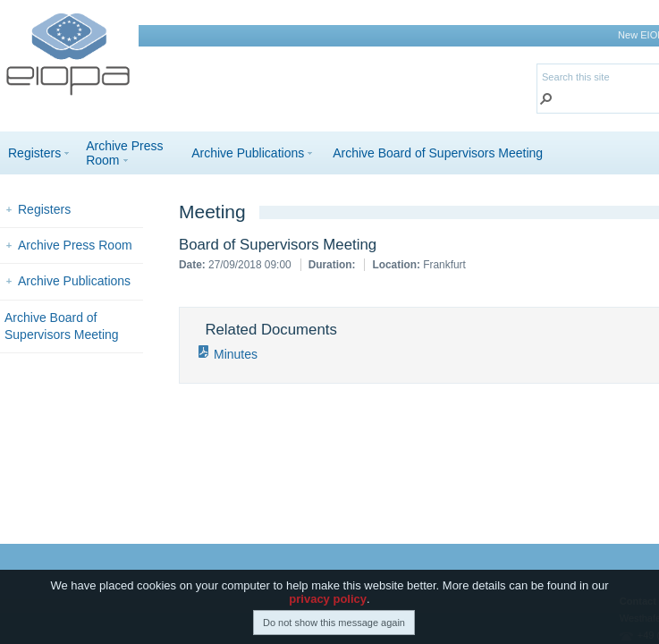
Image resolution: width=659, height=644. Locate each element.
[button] (546, 101)
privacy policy (328, 604)
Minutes (236, 354)
